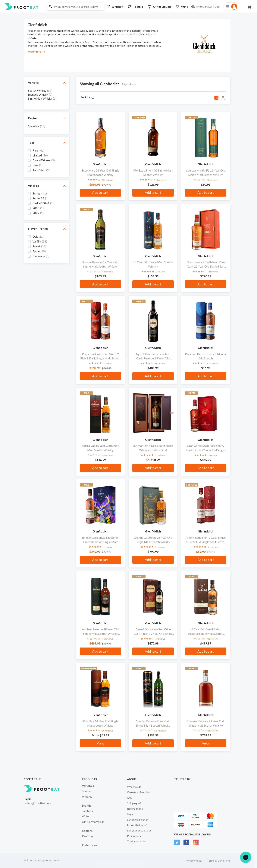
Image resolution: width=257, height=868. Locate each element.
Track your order (137, 841)
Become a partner (138, 820)
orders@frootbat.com (37, 803)
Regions (87, 831)
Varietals (88, 786)
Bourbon (87, 791)
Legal (130, 814)
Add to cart (100, 192)
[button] (128, 7)
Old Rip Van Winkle (93, 822)
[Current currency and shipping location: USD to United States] (205, 7)
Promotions (134, 836)
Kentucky (88, 836)
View (100, 743)
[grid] (47, 97)
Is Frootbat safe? (137, 825)
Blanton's (87, 811)
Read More (36, 51)
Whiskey (87, 797)
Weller (86, 816)
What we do (134, 787)
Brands (87, 805)
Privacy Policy (194, 861)
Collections (89, 845)
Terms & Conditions (219, 861)
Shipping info (135, 803)
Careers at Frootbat (139, 792)
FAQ (130, 798)
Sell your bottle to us (139, 830)
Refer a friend (135, 809)
